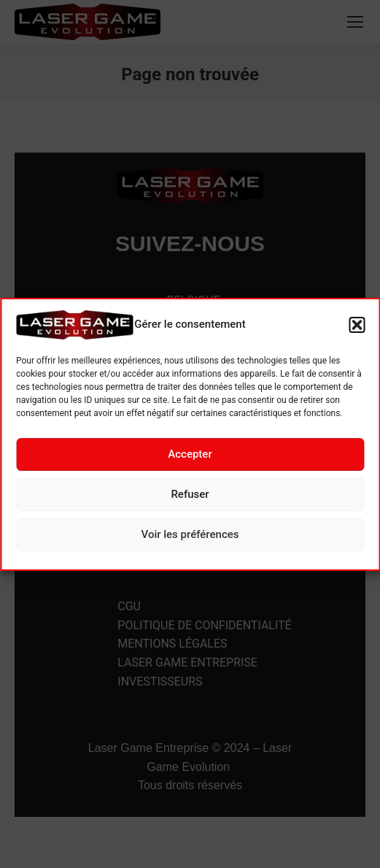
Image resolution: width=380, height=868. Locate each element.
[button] (357, 325)
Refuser (190, 494)
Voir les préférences (190, 534)
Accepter (190, 454)
